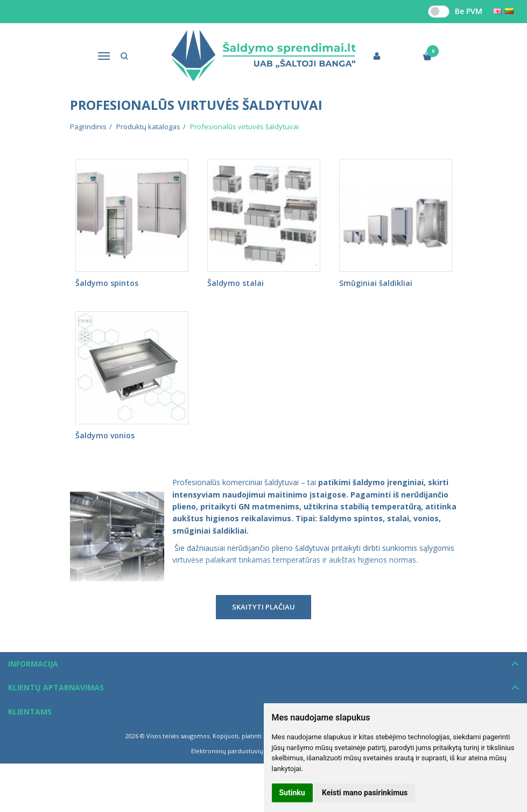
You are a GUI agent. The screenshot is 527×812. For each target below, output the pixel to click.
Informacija (33, 664)
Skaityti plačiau (263, 607)
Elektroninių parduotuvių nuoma (238, 751)
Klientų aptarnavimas (56, 687)
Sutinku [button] (292, 793)
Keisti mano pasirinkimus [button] (365, 793)
